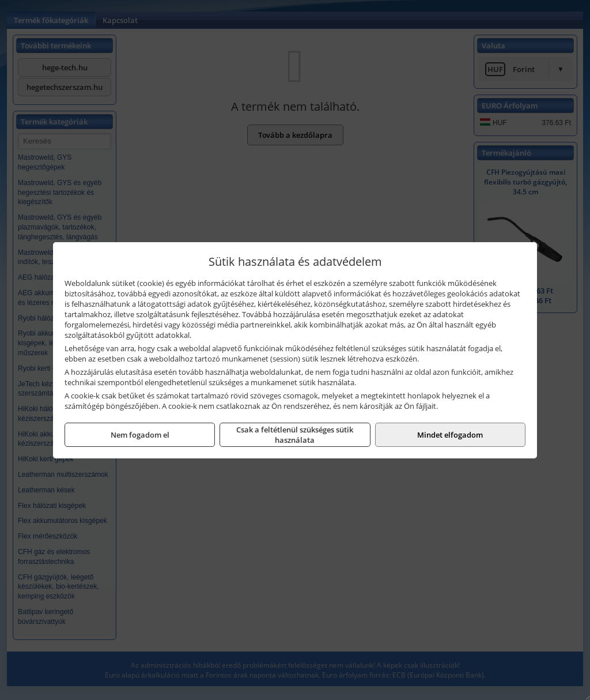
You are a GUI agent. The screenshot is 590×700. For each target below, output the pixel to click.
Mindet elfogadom (450, 435)
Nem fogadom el (140, 435)
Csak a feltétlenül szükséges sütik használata (295, 435)
